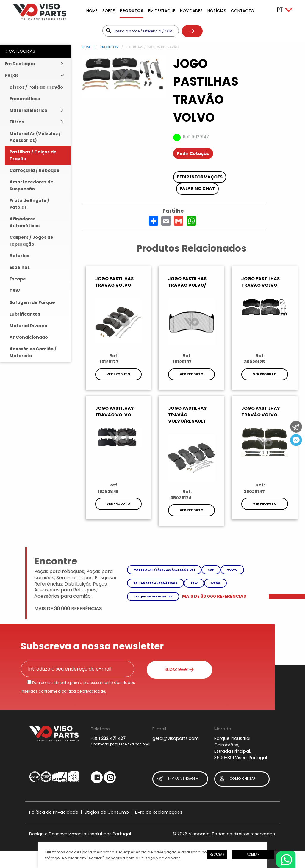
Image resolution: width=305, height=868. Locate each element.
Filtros (17, 122)
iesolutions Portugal (110, 834)
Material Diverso (28, 326)
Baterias (19, 256)
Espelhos (20, 267)
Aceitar (253, 854)
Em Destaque (162, 11)
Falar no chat (197, 189)
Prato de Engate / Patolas (29, 204)
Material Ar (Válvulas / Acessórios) (35, 137)
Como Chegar (237, 779)
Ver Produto (118, 374)
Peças (12, 75)
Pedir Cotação (193, 153)
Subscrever (176, 669)
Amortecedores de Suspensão (31, 185)
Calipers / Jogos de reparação (31, 241)
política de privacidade (83, 691)
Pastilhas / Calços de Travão (33, 155)
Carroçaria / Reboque (35, 170)
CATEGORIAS (20, 51)
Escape (18, 279)
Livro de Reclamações (159, 812)
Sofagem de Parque (32, 302)
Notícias (217, 11)
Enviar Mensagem (177, 779)
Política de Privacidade (54, 812)
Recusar (217, 854)
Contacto (243, 11)
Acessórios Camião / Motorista (33, 352)
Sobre (109, 11)
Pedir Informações (200, 177)
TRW (15, 291)
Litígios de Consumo (107, 812)
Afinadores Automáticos (25, 222)
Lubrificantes (25, 314)
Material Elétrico (28, 110)
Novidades (191, 11)
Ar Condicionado (29, 337)
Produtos (132, 11)
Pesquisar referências (153, 596)
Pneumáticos (25, 99)
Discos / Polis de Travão (36, 87)
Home (92, 11)
